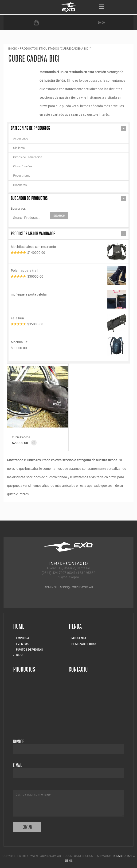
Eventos (22, 644)
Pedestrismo (22, 175)
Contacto (78, 670)
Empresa (23, 638)
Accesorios (21, 138)
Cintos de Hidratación (28, 157)
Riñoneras (20, 185)
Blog (20, 655)
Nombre (18, 742)
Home (19, 627)
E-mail (18, 766)
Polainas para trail (68, 270)
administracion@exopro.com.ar (69, 587)
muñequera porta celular (68, 294)
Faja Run (68, 318)
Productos (24, 670)
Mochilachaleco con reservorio (68, 246)
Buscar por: (18, 208)
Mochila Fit (68, 341)
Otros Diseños (23, 166)
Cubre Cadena (21, 437)
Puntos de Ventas (29, 649)
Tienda (75, 627)
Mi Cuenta (79, 638)
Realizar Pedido (84, 644)
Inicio (13, 48)
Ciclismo (19, 148)
